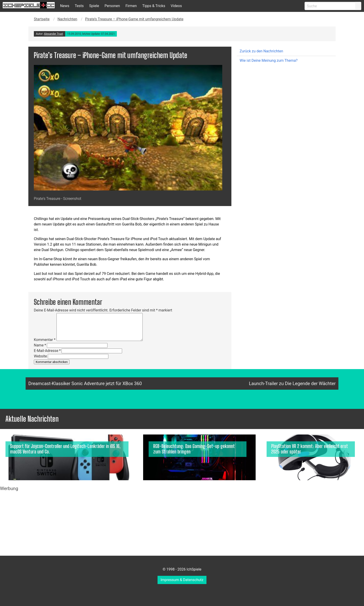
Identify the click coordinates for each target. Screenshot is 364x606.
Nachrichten (67, 19)
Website (40, 356)
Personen (112, 6)
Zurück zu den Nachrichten (261, 51)
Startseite (42, 19)
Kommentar (45, 340)
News (65, 6)
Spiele (94, 6)
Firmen (131, 6)
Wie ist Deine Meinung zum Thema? (269, 60)
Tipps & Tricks (154, 6)
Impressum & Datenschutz (182, 580)
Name (40, 345)
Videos (176, 6)
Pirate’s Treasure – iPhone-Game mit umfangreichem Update (134, 19)
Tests (79, 6)
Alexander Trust (54, 34)
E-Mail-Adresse (47, 351)
